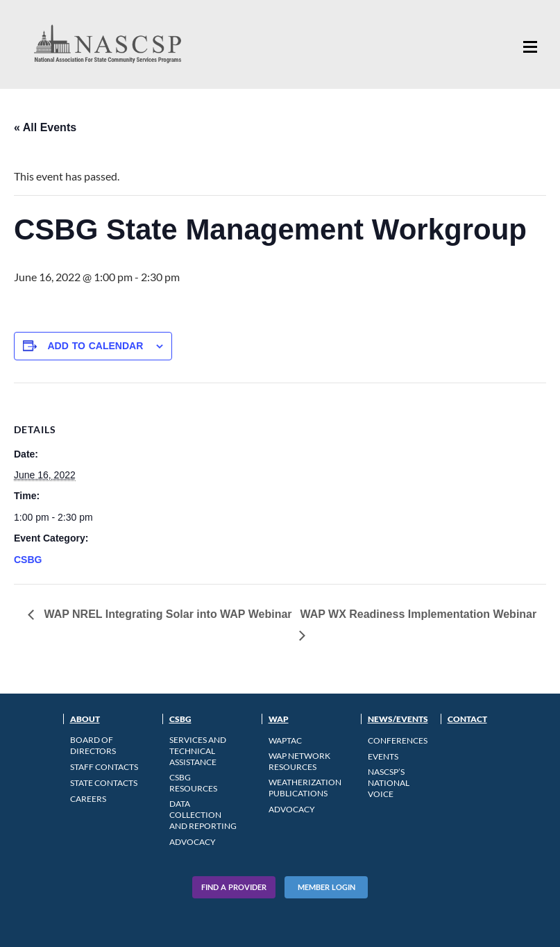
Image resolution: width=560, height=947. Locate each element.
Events (383, 756)
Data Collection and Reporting (203, 815)
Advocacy (193, 842)
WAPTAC (285, 740)
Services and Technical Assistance (198, 751)
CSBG (28, 560)
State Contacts (104, 783)
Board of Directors (93, 745)
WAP (279, 719)
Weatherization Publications (305, 788)
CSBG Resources (193, 783)
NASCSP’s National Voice (389, 783)
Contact (467, 719)
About (85, 719)
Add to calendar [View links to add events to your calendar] (95, 346)
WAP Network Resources (299, 761)
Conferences (398, 740)
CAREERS (88, 799)
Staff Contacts (104, 767)
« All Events (45, 127)
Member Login (326, 887)
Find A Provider (234, 887)
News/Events (398, 719)
